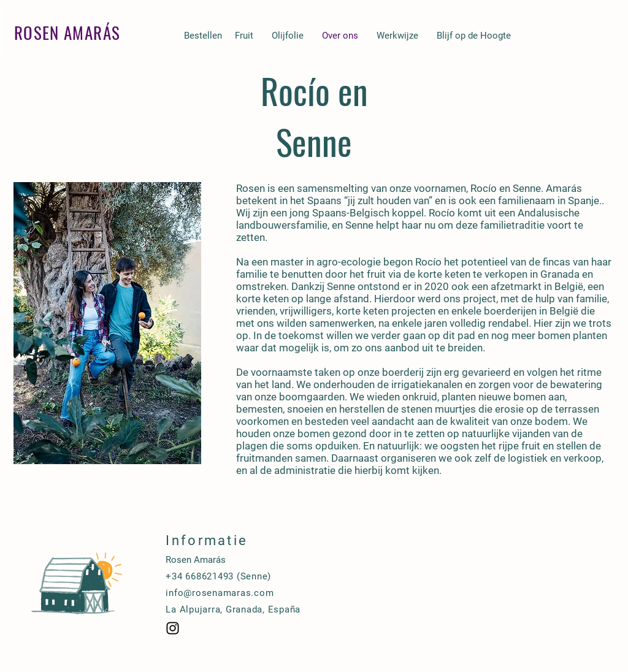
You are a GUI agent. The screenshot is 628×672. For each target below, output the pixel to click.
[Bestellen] (203, 36)
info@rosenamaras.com (220, 593)
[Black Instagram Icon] (173, 628)
